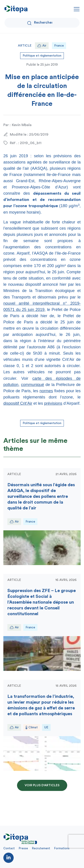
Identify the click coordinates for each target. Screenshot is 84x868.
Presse (23, 848)
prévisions (53, 403)
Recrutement (41, 848)
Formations (62, 848)
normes (46, 391)
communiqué (33, 385)
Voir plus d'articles (42, 785)
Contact (9, 848)
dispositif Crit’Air (18, 403)
